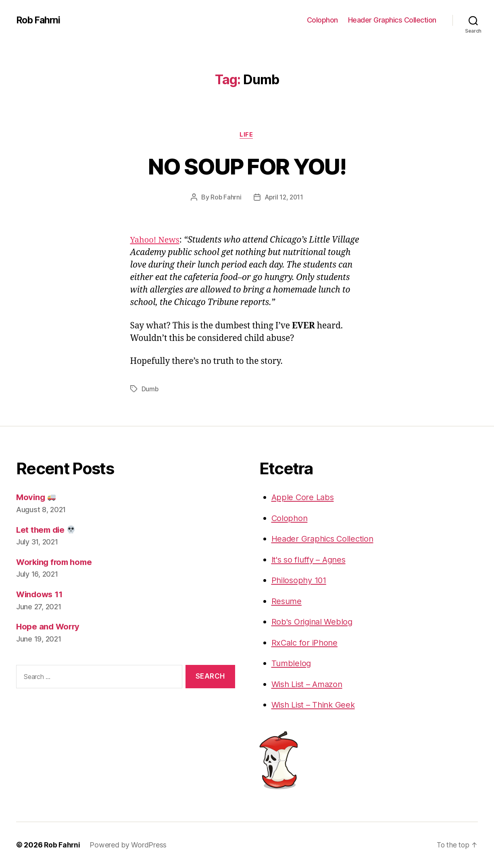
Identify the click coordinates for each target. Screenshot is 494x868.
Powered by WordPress (129, 845)
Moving (37, 497)
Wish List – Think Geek (316, 705)
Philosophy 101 (300, 580)
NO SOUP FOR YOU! (247, 166)
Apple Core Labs (304, 497)
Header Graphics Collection (392, 20)
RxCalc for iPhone (306, 643)
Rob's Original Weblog (314, 622)
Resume (287, 601)
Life (247, 135)
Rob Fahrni (39, 20)
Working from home (56, 562)
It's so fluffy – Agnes (311, 560)
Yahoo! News (156, 241)
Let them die (47, 530)
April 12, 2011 (284, 198)
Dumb (150, 389)
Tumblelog (292, 663)
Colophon (322, 20)
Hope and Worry (49, 627)
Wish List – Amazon (310, 684)
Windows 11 (41, 595)
